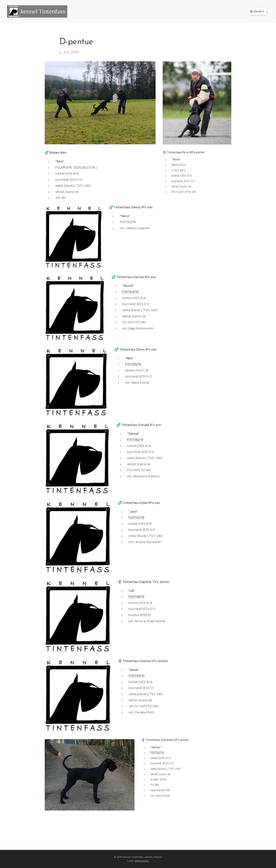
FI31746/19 (135, 440)
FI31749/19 (136, 676)
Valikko (257, 11)
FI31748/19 (136, 597)
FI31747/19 (136, 518)
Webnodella (142, 861)
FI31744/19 (130, 292)
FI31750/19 (157, 753)
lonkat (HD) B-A (134, 298)
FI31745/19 (133, 364)
